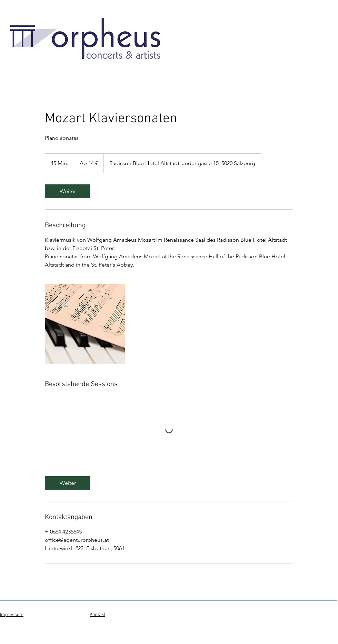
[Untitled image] (85, 324)
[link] (68, 191)
